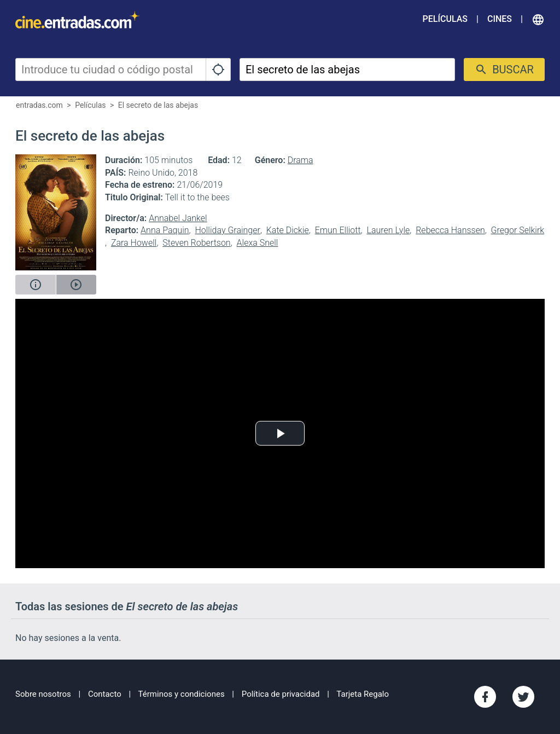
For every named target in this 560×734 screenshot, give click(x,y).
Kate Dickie (288, 230)
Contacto (105, 694)
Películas (445, 19)
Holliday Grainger (227, 230)
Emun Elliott (338, 230)
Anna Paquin (165, 230)
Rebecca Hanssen (450, 230)
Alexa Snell (258, 243)
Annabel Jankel (178, 218)
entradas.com (39, 105)
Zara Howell (134, 243)
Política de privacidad (281, 694)
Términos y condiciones (182, 694)
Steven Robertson (196, 243)
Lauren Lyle (388, 230)
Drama (301, 160)
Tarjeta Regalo (363, 694)
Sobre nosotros (43, 694)
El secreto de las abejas (158, 105)
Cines (500, 19)
